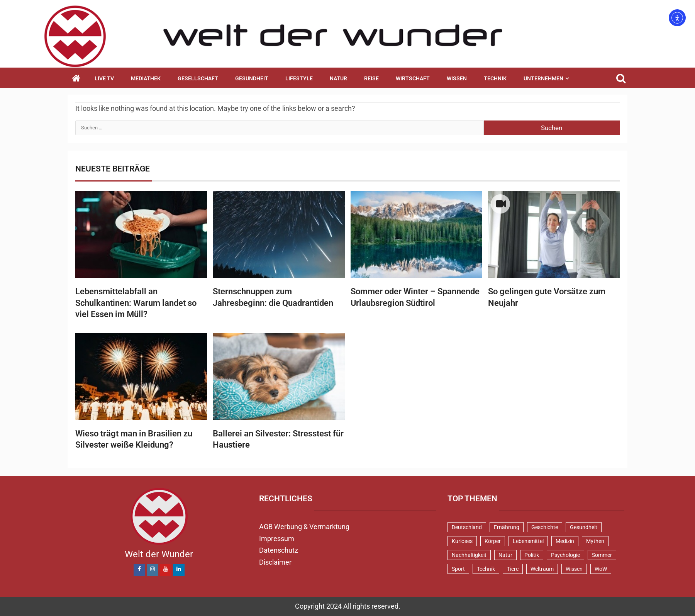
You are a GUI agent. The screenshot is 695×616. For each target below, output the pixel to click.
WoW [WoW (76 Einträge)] (601, 569)
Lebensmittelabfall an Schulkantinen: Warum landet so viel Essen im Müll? (136, 303)
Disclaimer (275, 562)
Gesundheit (252, 78)
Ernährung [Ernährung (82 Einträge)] (507, 527)
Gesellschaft (198, 78)
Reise (371, 78)
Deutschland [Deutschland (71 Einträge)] (467, 527)
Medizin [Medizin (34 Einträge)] (565, 541)
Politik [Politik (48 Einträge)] (532, 555)
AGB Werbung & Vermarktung (304, 527)
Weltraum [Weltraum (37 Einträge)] (542, 569)
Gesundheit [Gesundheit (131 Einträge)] (584, 527)
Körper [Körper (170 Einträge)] (493, 541)
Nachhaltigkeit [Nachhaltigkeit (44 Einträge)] (469, 555)
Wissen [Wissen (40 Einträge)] (574, 569)
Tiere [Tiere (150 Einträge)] (513, 569)
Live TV (104, 78)
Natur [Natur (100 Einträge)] (505, 555)
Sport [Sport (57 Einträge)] (458, 569)
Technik (495, 78)
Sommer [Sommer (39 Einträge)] (602, 555)
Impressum (277, 539)
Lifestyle (299, 78)
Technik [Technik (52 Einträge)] (486, 569)
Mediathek (146, 78)
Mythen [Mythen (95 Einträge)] (595, 541)
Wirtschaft (413, 78)
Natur (338, 78)
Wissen (457, 78)
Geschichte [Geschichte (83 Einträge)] (545, 527)
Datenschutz (279, 550)
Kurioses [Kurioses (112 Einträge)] (462, 541)
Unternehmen (543, 78)
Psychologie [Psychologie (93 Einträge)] (565, 555)
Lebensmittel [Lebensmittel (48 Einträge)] (528, 541)
